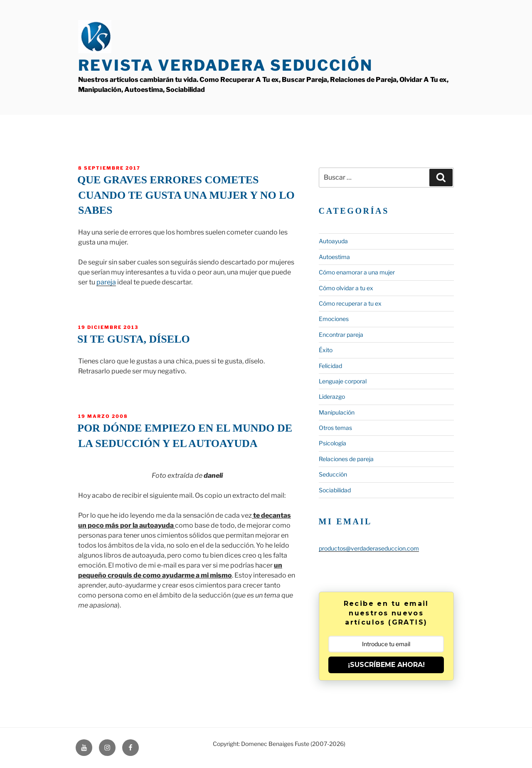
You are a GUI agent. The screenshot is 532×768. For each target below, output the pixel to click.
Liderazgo (332, 396)
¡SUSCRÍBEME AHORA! (386, 665)
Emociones (334, 319)
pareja (106, 282)
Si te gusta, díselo (134, 339)
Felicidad (330, 366)
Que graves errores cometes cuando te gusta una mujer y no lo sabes (186, 195)
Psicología (332, 443)
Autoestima (334, 257)
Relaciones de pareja (346, 459)
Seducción (333, 474)
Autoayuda (333, 241)
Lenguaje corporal (343, 381)
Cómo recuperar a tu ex (350, 303)
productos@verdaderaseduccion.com (369, 548)
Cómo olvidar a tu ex (346, 288)
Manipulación (337, 412)
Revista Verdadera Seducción (225, 65)
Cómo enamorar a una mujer (357, 272)
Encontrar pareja (341, 335)
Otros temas (335, 428)
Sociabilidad (335, 490)
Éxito (326, 350)
